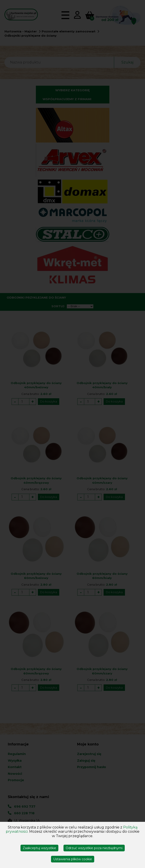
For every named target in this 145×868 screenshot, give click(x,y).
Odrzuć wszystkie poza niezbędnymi (94, 848)
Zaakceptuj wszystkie (39, 848)
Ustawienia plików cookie (73, 859)
